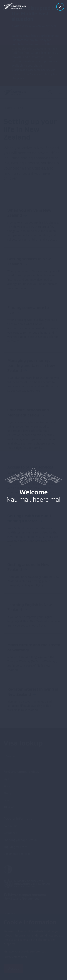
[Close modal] (60, 7)
